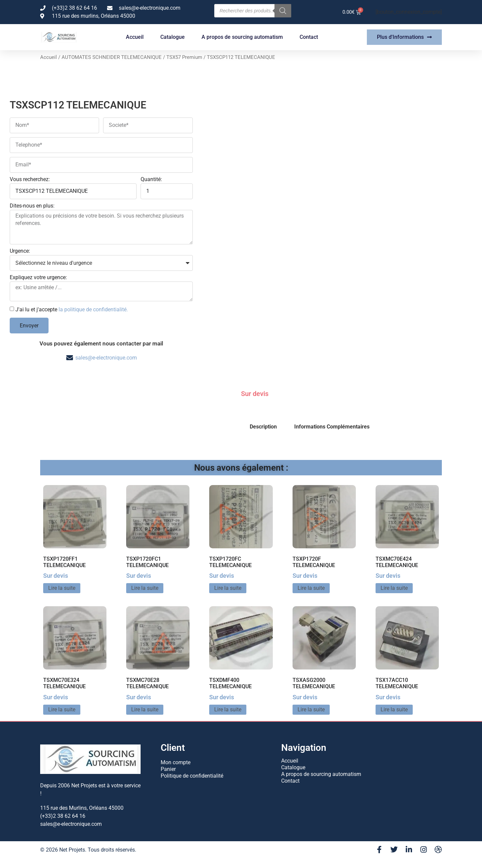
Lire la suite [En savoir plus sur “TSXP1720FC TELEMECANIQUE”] (228, 588)
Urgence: (20, 251)
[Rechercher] (283, 11)
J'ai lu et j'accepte (72, 309)
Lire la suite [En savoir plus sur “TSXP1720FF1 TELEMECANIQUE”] (62, 588)
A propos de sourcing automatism (242, 37)
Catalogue (173, 37)
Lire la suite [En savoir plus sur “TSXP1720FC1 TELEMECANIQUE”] (145, 588)
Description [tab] (263, 427)
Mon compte (176, 762)
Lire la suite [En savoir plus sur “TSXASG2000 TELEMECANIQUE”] (311, 709)
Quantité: (151, 180)
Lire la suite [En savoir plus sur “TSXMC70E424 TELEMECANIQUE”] (394, 588)
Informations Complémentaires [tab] (332, 427)
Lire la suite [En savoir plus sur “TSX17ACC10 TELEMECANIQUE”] (394, 709)
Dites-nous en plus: (32, 206)
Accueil (135, 37)
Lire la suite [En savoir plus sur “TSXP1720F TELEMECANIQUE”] (311, 588)
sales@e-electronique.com (106, 358)
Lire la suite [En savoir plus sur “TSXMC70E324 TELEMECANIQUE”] (62, 709)
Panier (168, 769)
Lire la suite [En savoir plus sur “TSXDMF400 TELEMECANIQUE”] (228, 709)
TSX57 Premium (184, 57)
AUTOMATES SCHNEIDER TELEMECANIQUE (112, 57)
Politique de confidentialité (192, 776)
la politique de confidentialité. (93, 309)
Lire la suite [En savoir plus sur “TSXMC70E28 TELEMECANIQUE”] (145, 709)
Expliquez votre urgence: (38, 278)
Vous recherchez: (30, 180)
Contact (309, 37)
